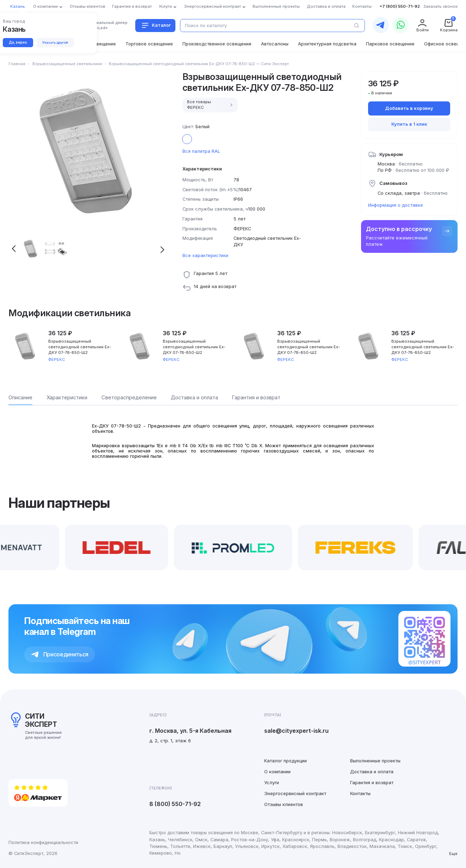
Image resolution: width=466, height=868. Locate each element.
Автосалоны (275, 44)
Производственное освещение (217, 44)
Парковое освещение (390, 44)
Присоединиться (60, 654)
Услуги (272, 783)
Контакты (360, 794)
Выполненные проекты (375, 761)
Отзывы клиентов (284, 804)
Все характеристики (205, 255)
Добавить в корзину (409, 108)
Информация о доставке (396, 205)
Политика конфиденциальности (43, 842)
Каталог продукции (285, 761)
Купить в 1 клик (409, 124)
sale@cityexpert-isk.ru (296, 731)
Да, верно (20, 43)
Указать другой (63, 43)
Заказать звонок (440, 6)
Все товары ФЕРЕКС (211, 105)
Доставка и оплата (372, 772)
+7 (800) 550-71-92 (400, 6)
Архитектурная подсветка (327, 44)
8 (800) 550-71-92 (175, 804)
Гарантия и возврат (372, 783)
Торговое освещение (149, 44)
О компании (277, 772)
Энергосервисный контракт (295, 794)
